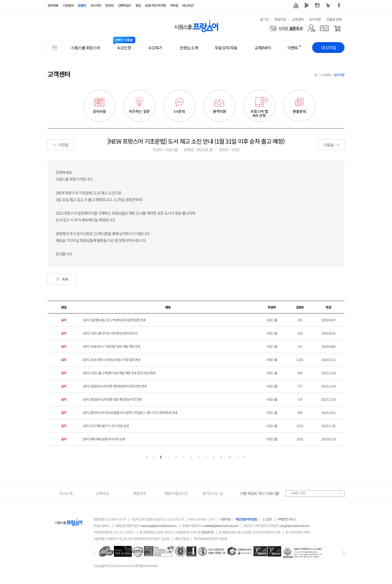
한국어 (109, 5)
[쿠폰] (324, 28)
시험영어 (68, 5)
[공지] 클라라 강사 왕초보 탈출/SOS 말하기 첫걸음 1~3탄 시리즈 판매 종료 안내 (130, 412)
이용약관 (225, 519)
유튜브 (296, 5)
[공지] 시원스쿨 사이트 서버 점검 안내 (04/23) (110, 333)
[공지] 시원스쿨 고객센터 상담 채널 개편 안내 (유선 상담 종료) (119, 373)
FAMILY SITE (298, 493)
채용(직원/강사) (176, 493)
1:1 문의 (267, 519)
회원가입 (280, 19)
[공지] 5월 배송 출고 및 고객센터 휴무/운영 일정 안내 (114, 320)
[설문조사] (286, 28)
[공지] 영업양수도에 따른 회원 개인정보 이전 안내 (112, 399)
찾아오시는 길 (213, 493)
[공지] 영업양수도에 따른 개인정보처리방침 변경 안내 (114, 386)
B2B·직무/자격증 (156, 5)
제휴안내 (139, 493)
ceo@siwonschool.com (295, 526)
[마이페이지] (311, 28)
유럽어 (82, 5)
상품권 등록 (334, 19)
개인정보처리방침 (246, 519)
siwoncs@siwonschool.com (159, 526)
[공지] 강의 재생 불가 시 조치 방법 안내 (106, 426)
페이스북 (339, 5)
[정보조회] (207, 532)
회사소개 (66, 493)
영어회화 (53, 5)
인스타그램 (317, 5)
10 (229, 457)
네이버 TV (307, 5)
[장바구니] (337, 28)
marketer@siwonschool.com (221, 526)
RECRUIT (188, 5)
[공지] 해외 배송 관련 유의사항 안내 (104, 439)
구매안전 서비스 (287, 519)
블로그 (328, 5)
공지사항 (315, 19)
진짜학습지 (124, 5)
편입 (138, 5)
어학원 (174, 5)
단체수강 (103, 493)
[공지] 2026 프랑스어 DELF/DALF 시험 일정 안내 (111, 359)
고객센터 (298, 19)
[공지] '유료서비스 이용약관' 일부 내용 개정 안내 (111, 346)
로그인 (264, 19)
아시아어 (96, 5)
